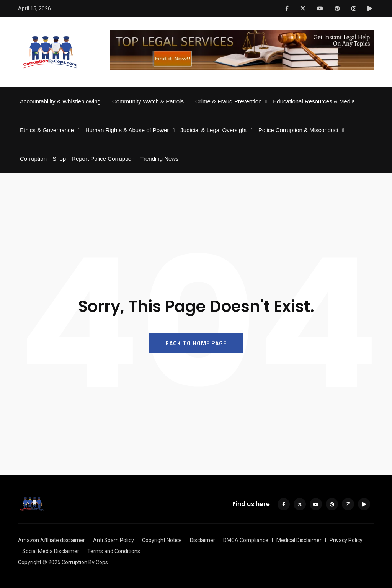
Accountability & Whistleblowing (60, 101)
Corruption (33, 159)
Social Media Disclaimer (51, 551)
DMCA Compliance (246, 540)
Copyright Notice (162, 540)
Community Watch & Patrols (148, 101)
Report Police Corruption (103, 159)
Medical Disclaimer (299, 540)
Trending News (159, 159)
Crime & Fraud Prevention (228, 101)
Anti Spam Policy (114, 540)
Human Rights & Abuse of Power (127, 130)
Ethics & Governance (47, 130)
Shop (59, 159)
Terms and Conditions (114, 551)
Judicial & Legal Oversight (213, 130)
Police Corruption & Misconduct (298, 130)
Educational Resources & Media (314, 101)
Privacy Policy (346, 540)
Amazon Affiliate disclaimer (51, 540)
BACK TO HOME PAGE (196, 343)
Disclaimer (203, 540)
